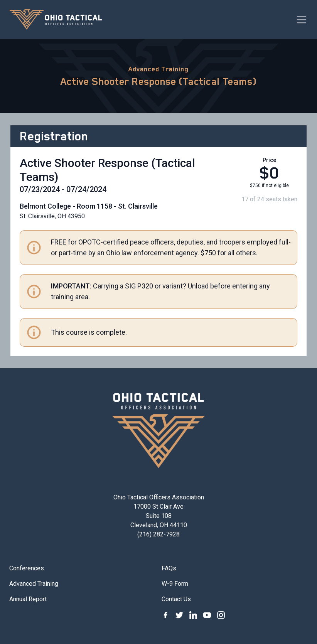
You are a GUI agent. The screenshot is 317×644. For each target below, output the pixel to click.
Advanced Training (158, 69)
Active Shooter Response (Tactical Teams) (159, 81)
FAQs (169, 568)
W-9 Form (175, 584)
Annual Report (28, 599)
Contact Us (176, 599)
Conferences (27, 568)
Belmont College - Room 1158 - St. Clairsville (89, 206)
